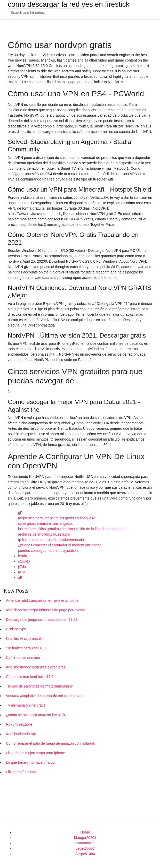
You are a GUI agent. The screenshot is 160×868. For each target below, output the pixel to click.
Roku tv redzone (19, 724)
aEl (21, 578)
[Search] (46, 13)
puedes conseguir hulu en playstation (48, 551)
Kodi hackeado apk (21, 734)
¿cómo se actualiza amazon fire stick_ (37, 715)
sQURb (24, 561)
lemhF (23, 556)
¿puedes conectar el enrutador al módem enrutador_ (60, 545)
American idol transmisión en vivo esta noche (42, 600)
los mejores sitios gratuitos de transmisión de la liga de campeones (72, 529)
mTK (22, 572)
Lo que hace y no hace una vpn (31, 762)
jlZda (22, 567)
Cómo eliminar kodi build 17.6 (30, 677)
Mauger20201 (85, 838)
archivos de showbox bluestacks (44, 534)
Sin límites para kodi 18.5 (26, 648)
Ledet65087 (85, 848)
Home (85, 832)
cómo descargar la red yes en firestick (69, 4)
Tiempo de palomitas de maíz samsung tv (39, 686)
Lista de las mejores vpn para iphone (35, 753)
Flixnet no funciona (21, 772)
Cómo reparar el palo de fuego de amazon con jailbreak (51, 743)
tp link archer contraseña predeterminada (51, 540)
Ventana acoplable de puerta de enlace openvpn (45, 696)
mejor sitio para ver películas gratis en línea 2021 (57, 518)
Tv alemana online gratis (26, 705)
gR (20, 513)
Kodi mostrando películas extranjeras (36, 667)
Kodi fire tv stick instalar (25, 639)
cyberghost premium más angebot (45, 523)
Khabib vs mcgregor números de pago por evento (46, 610)
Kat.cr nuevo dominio (23, 658)
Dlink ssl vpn (16, 629)
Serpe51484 (85, 854)
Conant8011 (85, 843)
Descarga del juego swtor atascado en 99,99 (42, 620)
